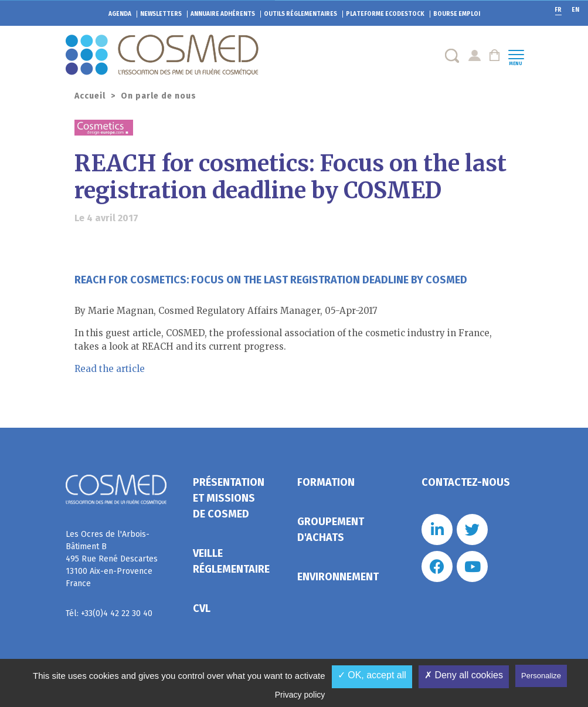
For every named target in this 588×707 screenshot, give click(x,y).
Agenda (120, 14)
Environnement (338, 577)
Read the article (110, 369)
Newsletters (161, 14)
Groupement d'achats (331, 530)
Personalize (541, 676)
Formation (326, 482)
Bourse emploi (457, 14)
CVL (202, 608)
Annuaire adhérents (223, 14)
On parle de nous (159, 96)
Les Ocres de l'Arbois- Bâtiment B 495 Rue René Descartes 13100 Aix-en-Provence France (112, 559)
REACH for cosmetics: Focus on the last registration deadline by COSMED (271, 280)
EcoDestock (385, 14)
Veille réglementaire (231, 561)
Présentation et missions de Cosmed (229, 498)
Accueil (90, 96)
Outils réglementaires (300, 14)
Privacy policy (300, 695)
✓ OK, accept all (372, 675)
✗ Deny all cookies (464, 675)
